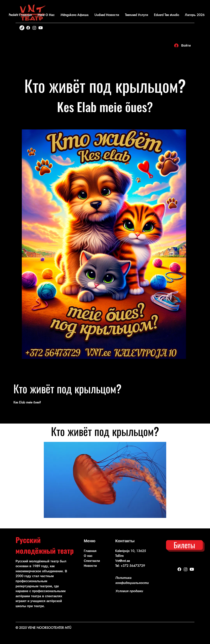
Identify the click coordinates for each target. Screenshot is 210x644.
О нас (88, 556)
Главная (90, 551)
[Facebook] (28, 28)
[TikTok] (22, 28)
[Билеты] (184, 545)
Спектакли (92, 561)
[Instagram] (34, 28)
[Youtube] (41, 28)
